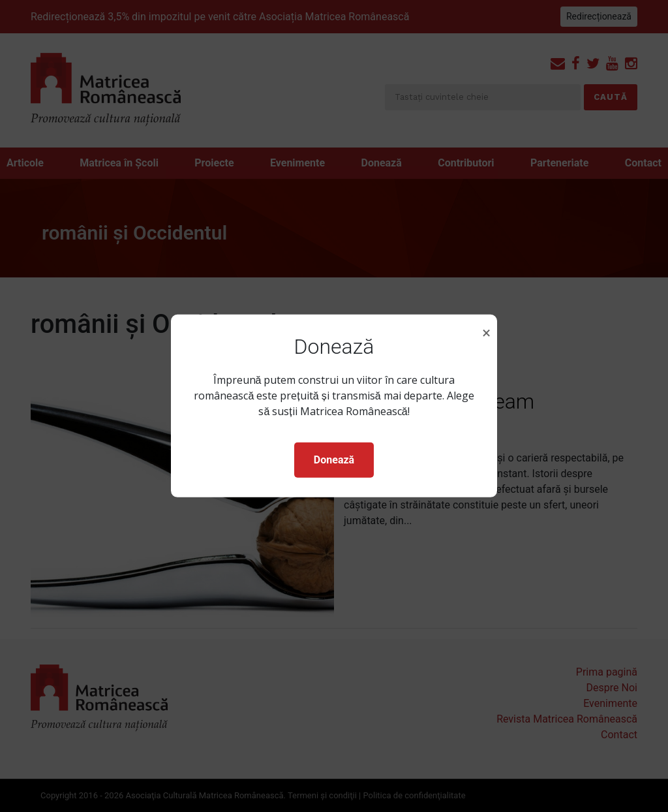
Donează (334, 460)
